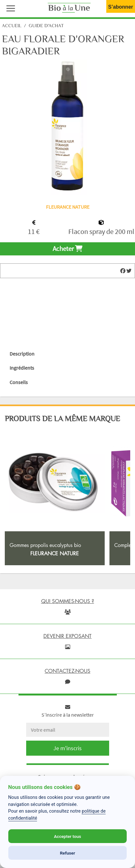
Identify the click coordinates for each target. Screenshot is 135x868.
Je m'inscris (67, 748)
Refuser (68, 853)
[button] (9, 8)
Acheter (67, 249)
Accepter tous (67, 836)
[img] (123, 271)
